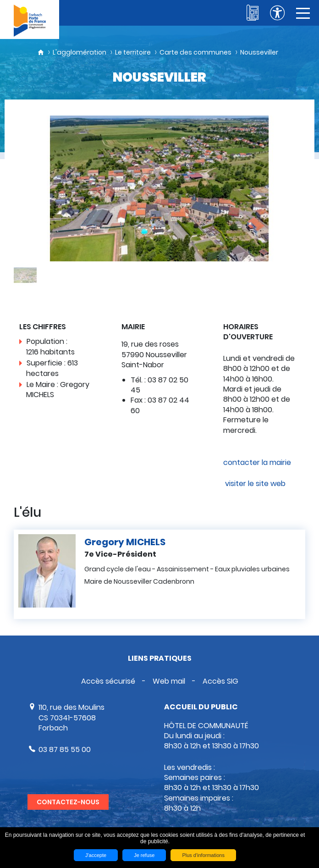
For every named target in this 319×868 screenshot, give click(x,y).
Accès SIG (220, 681)
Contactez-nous (68, 802)
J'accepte (96, 855)
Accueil (41, 52)
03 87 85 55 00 (65, 749)
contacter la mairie (257, 462)
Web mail (169, 681)
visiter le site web (254, 484)
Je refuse (144, 855)
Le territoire (133, 52)
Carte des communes (195, 52)
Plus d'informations (203, 855)
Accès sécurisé (108, 681)
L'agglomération (80, 52)
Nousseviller (259, 52)
